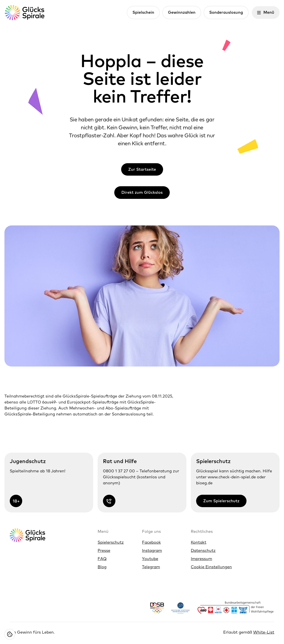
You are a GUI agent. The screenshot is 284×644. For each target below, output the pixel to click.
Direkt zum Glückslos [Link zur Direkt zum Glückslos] (142, 192)
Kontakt (199, 542)
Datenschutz (203, 550)
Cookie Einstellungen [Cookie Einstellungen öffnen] (211, 567)
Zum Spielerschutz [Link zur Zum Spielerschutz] (221, 501)
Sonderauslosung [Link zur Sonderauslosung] (226, 12)
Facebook (151, 542)
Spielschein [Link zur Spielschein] (143, 12)
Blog (102, 567)
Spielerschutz (111, 542)
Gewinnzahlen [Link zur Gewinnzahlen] (182, 12)
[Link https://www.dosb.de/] (157, 608)
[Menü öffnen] (266, 12)
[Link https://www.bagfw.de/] (236, 608)
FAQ (102, 559)
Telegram (151, 567)
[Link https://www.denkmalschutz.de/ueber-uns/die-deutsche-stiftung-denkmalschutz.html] (180, 608)
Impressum (201, 559)
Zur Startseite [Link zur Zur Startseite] (142, 169)
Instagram (152, 550)
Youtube (150, 559)
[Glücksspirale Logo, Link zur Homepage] (24, 13)
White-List (264, 632)
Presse (104, 550)
